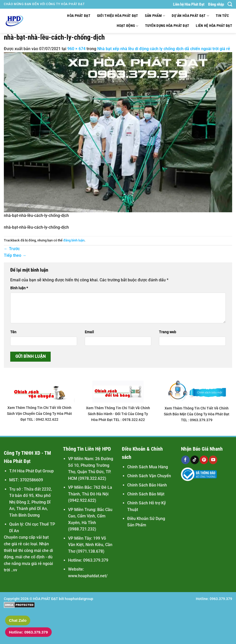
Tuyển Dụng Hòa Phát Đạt (167, 26)
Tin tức (222, 16)
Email (89, 332)
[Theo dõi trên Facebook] (185, 460)
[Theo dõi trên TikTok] (195, 460)
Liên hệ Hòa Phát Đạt (189, 4)
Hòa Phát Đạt (79, 16)
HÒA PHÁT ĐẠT (46, 599)
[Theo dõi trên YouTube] (213, 460)
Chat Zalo (18, 620)
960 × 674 (76, 49)
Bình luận (19, 288)
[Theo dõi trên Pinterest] (204, 460)
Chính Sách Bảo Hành (147, 485)
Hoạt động (128, 26)
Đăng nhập (216, 4)
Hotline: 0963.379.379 (28, 632)
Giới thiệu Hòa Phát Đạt (118, 16)
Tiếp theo (15, 255)
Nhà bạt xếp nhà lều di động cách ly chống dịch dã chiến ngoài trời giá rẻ (164, 49)
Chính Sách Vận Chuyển (149, 476)
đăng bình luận (74, 240)
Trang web (168, 332)
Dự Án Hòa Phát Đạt (190, 16)
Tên (13, 332)
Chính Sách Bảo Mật (146, 494)
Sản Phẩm (155, 16)
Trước (12, 249)
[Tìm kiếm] (230, 4)
